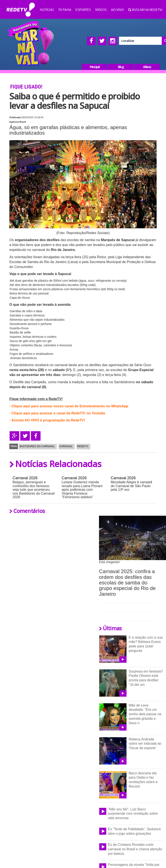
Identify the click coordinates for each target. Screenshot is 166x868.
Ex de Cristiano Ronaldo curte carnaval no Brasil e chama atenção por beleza (135, 849)
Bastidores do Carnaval (37, 446)
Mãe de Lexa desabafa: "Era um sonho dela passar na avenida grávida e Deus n (145, 714)
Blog (121, 67)
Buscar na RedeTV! (147, 9)
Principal (95, 67)
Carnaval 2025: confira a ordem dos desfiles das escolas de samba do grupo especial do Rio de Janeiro (127, 583)
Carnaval (66, 446)
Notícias (47, 9)
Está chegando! (109, 562)
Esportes (83, 9)
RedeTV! (21, 7)
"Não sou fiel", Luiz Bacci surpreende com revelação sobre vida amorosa (133, 814)
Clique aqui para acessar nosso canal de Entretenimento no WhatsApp (70, 406)
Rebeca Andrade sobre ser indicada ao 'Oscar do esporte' (145, 744)
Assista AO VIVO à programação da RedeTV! (48, 420)
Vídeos (101, 9)
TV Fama (65, 9)
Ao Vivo (117, 9)
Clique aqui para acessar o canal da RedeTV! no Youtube (58, 413)
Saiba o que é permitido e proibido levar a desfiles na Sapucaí (75, 101)
